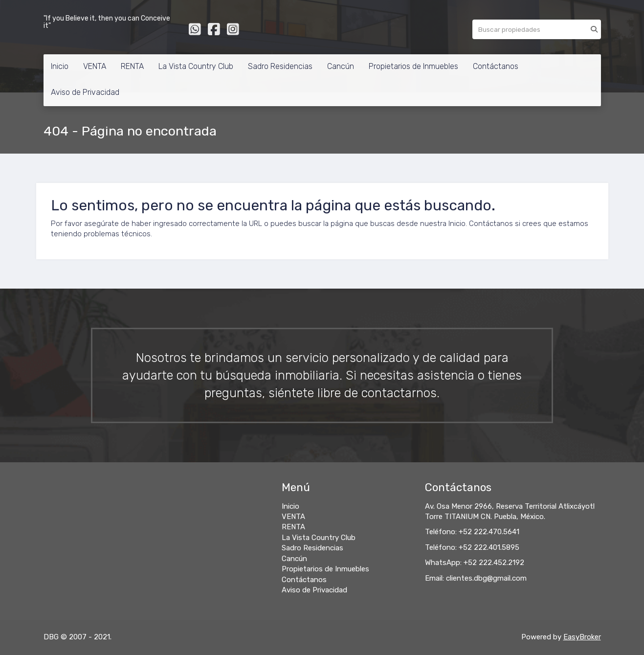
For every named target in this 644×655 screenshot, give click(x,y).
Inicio (60, 66)
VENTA (95, 66)
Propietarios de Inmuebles (413, 66)
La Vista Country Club (196, 66)
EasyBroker (582, 637)
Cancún (341, 66)
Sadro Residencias (280, 66)
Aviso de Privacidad (85, 92)
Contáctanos (496, 66)
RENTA (132, 66)
